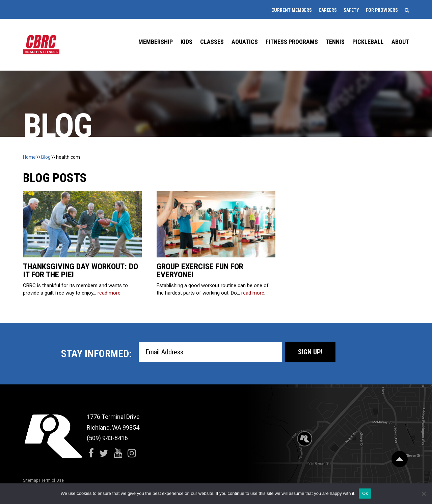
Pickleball (368, 42)
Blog (46, 157)
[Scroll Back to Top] (400, 459)
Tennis (335, 42)
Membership (156, 42)
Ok (365, 493)
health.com (68, 157)
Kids (186, 42)
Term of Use (52, 480)
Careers (328, 10)
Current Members (292, 10)
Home (29, 157)
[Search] (407, 10)
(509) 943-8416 (107, 438)
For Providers (382, 10)
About (400, 42)
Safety (351, 10)
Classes (212, 42)
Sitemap (31, 480)
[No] (424, 494)
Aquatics (245, 42)
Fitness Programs (292, 42)
